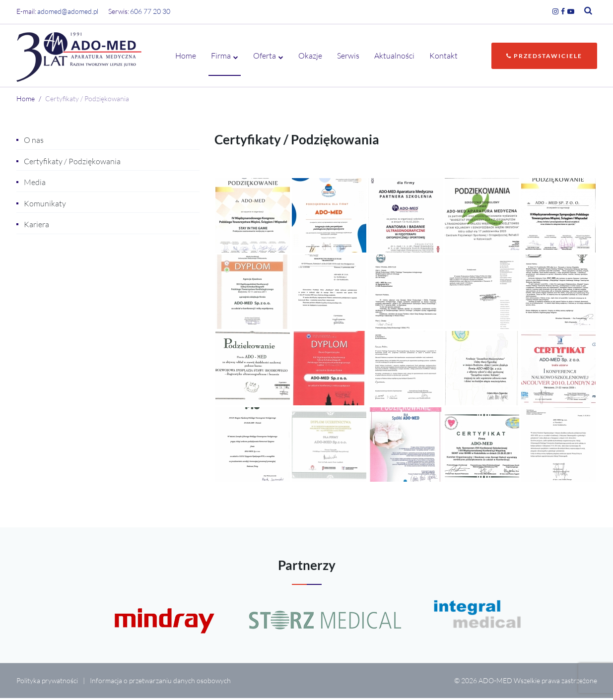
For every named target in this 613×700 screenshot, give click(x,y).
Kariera (36, 226)
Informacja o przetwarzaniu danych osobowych (160, 682)
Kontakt (443, 57)
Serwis (348, 57)
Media (35, 184)
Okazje (310, 57)
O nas (34, 142)
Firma (221, 57)
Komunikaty (45, 205)
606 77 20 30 (150, 11)
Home (186, 57)
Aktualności (394, 57)
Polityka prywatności (47, 682)
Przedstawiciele (544, 57)
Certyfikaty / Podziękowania (72, 163)
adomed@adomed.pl (68, 11)
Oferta (265, 57)
